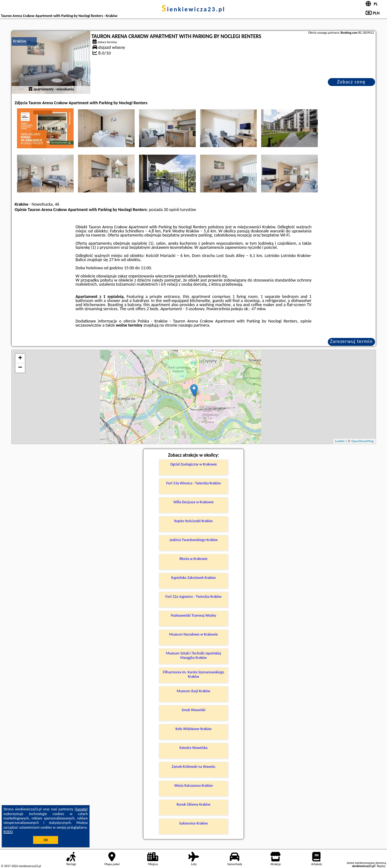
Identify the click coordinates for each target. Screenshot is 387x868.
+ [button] (20, 358)
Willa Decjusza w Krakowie (193, 502)
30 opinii (171, 210)
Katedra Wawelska (193, 748)
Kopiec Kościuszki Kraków (193, 521)
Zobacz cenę (351, 82)
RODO (8, 832)
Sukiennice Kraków (194, 823)
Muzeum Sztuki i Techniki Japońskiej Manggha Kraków (194, 655)
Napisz (381, 866)
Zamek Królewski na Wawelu (193, 767)
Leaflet (340, 441)
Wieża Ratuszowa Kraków (194, 785)
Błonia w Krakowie (193, 559)
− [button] (20, 368)
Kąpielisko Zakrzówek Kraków (193, 578)
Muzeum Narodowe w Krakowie (194, 634)
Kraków (20, 41)
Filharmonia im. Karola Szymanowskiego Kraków (194, 674)
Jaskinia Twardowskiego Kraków (193, 540)
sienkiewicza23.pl (193, 9)
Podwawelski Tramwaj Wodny (193, 615)
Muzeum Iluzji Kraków (193, 691)
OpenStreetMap (363, 441)
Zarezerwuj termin (351, 341)
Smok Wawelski (193, 710)
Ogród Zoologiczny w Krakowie (193, 464)
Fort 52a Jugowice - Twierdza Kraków (193, 597)
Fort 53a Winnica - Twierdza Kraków (193, 483)
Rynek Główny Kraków (193, 804)
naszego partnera (194, 325)
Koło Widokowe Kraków (194, 729)
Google (81, 809)
